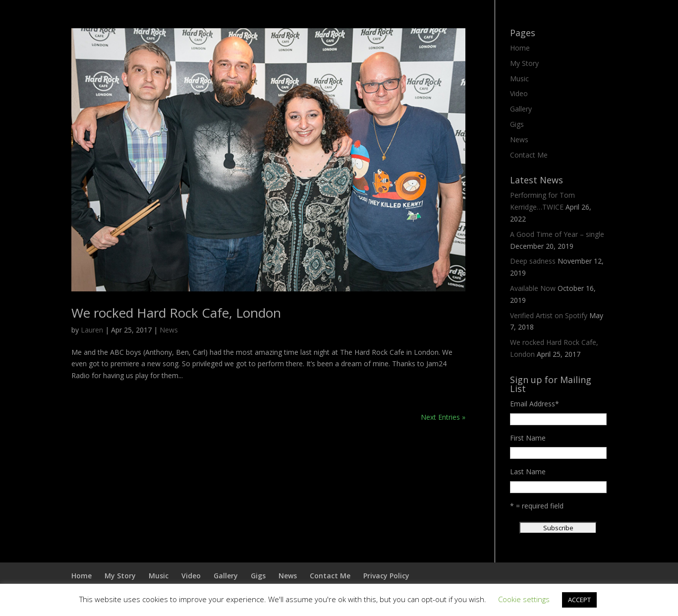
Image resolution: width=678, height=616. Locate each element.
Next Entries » (443, 417)
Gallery (521, 109)
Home (520, 48)
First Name (528, 438)
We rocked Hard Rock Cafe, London (176, 313)
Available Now (533, 288)
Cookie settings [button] (524, 599)
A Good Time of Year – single (557, 234)
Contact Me (529, 155)
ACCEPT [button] (579, 600)
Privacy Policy (386, 576)
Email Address (535, 404)
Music (519, 79)
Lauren (92, 330)
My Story (524, 63)
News (169, 330)
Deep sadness (533, 261)
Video (519, 93)
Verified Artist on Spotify (549, 315)
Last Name (528, 472)
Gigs (517, 124)
